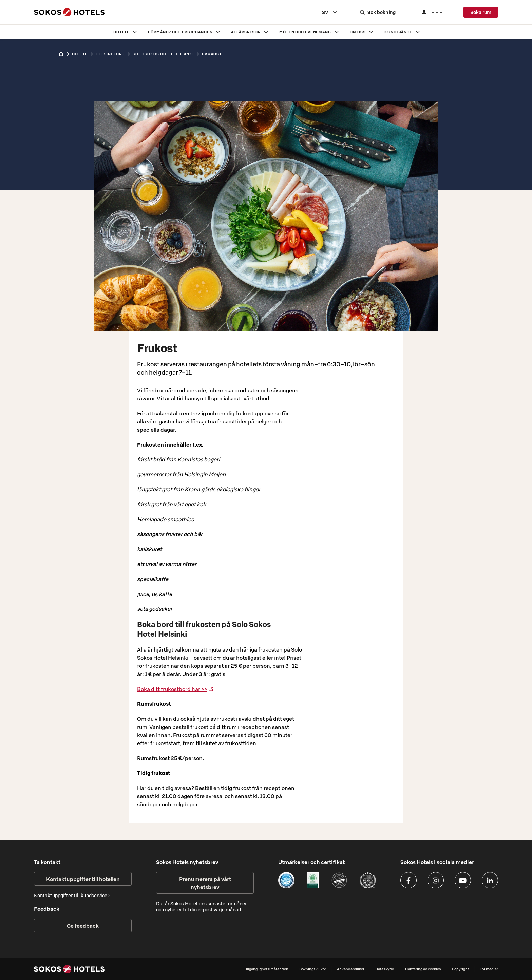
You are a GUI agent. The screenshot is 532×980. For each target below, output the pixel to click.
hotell (80, 54)
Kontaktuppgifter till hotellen (83, 879)
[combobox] (330, 12)
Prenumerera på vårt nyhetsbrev (205, 883)
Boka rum (481, 12)
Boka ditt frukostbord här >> (175, 689)
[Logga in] (432, 12)
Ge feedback (83, 926)
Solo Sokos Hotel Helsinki (163, 54)
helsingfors (110, 54)
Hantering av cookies (423, 969)
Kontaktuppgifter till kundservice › (72, 896)
